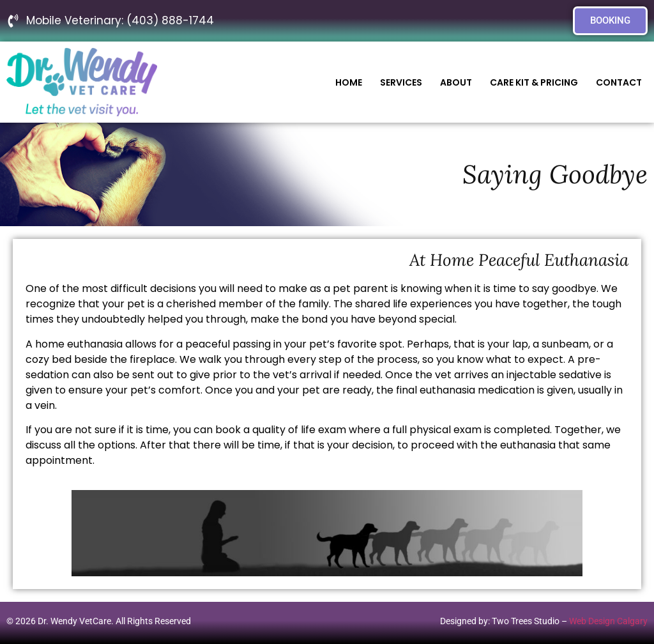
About (456, 82)
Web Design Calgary (608, 621)
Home (349, 82)
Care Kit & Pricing (534, 82)
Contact (619, 82)
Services (401, 82)
